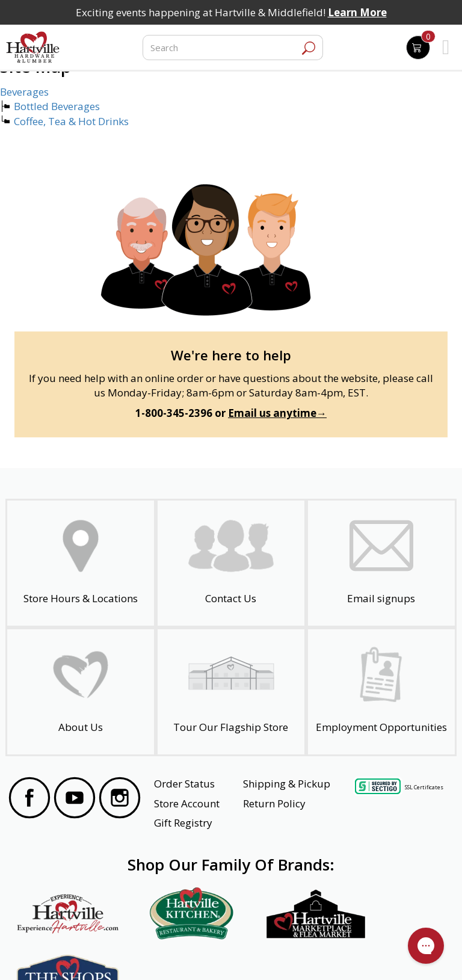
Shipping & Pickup (287, 784)
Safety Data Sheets (194, 954)
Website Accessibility (55, 954)
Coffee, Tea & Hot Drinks (71, 121)
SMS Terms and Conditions (396, 954)
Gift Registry (183, 823)
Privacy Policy (125, 954)
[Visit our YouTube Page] (75, 800)
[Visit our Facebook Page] (29, 800)
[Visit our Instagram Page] (120, 800)
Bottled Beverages (57, 106)
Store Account (187, 803)
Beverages (24, 92)
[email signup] (381, 563)
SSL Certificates (424, 787)
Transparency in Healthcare (289, 954)
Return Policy (274, 803)
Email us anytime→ (277, 413)
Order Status (184, 784)
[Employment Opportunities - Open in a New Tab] (381, 692)
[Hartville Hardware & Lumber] (33, 48)
